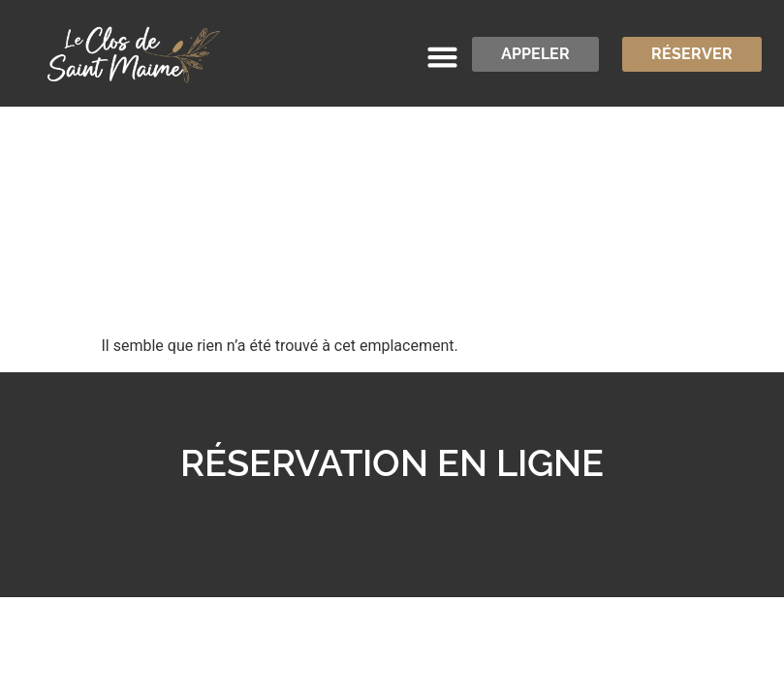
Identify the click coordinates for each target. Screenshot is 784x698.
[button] (442, 57)
